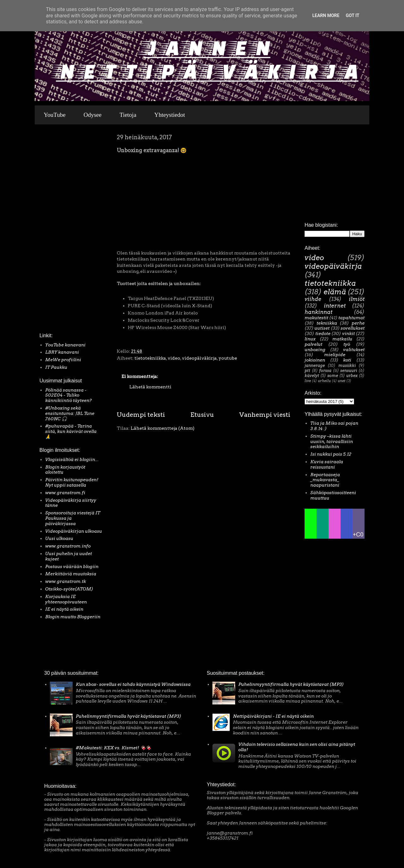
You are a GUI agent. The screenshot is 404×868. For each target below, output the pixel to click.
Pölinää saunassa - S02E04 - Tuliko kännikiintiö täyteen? (68, 395)
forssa (325, 371)
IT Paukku (56, 367)
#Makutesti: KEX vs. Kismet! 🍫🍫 (113, 748)
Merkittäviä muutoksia (71, 574)
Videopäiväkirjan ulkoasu (74, 531)
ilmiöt (357, 299)
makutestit (316, 318)
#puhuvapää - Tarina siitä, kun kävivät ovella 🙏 (71, 431)
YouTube (55, 115)
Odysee (93, 115)
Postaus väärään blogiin (72, 566)
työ (347, 344)
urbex (352, 376)
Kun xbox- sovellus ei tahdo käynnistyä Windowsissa (133, 684)
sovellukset (353, 328)
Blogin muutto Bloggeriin (73, 617)
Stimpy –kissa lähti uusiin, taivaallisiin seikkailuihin (332, 441)
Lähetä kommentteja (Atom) (163, 428)
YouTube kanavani (65, 345)
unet (342, 381)
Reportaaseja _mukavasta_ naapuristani (325, 480)
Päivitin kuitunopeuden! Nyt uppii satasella (72, 482)
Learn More (326, 15)
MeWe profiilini (63, 360)
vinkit (348, 333)
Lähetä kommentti (150, 387)
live (308, 381)
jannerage (315, 365)
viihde (313, 299)
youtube (228, 358)
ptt (307, 371)
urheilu (324, 381)
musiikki (347, 365)
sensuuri (349, 371)
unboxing (315, 350)
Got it (352, 15)
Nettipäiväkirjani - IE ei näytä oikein (273, 716)
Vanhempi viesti (265, 415)
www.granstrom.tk (65, 581)
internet (335, 306)
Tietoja (128, 115)
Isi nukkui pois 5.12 (331, 454)
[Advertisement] (58, 230)
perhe (358, 323)
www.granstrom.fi (65, 493)
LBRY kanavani (62, 352)
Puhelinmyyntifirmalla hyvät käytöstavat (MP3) (128, 716)
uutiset (322, 328)
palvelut (313, 344)
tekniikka (327, 323)
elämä (335, 292)
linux (310, 339)
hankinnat (318, 312)
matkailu (342, 339)
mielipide (335, 355)
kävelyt (312, 376)
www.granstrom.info (68, 546)
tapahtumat (351, 318)
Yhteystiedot (170, 115)
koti (347, 360)
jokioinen (315, 360)
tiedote (323, 333)
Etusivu (202, 415)
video (174, 358)
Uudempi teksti (141, 415)
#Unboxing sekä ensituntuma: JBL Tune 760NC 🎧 (70, 413)
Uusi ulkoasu (59, 538)
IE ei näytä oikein (64, 609)
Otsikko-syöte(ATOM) (69, 589)
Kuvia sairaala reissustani (327, 464)
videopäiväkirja (199, 358)
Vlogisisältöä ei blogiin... (72, 459)
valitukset (354, 350)
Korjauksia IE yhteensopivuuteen (66, 599)
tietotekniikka (150, 358)
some (333, 376)
